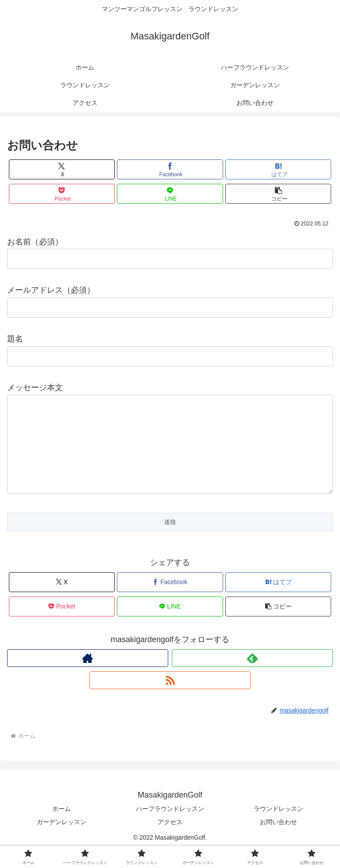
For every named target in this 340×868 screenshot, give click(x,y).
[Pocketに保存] (62, 194)
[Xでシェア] (62, 169)
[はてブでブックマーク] (278, 169)
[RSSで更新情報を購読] (170, 698)
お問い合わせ (278, 840)
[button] (278, 194)
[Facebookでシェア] (170, 169)
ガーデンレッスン (62, 840)
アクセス (170, 840)
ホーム (62, 826)
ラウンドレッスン (278, 826)
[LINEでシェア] (170, 194)
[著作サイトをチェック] (88, 676)
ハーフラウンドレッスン (170, 826)
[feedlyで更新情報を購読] (252, 676)
